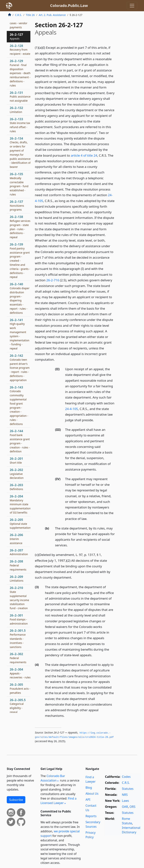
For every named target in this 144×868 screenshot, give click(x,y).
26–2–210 (19, 598)
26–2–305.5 (18, 706)
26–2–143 (19, 405)
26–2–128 (20, 50)
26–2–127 (16, 36)
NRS (125, 795)
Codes (126, 777)
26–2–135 (19, 184)
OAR (125, 807)
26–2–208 (18, 565)
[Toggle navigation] (132, 6)
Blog (89, 788)
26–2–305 (20, 689)
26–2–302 (18, 658)
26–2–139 (20, 261)
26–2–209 (17, 579)
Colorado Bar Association (53, 778)
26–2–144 (20, 441)
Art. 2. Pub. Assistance (52, 15)
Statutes (128, 789)
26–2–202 (17, 474)
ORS (132, 807)
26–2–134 (20, 153)
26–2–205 (20, 524)
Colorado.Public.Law (69, 6)
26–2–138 (20, 227)
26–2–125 (19, 21)
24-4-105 (71, 409)
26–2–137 (17, 206)
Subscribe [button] (16, 800)
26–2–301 (19, 619)
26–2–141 (19, 334)
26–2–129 (20, 73)
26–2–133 (20, 125)
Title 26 (30, 15)
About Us (92, 794)
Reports (91, 816)
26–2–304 (20, 673)
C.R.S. (18, 15)
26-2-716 (53, 280)
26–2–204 (20, 504)
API (88, 800)
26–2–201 (16, 460)
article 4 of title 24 (84, 155)
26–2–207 (19, 552)
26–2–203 (16, 487)
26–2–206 (16, 539)
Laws (125, 801)
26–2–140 (20, 298)
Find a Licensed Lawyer (58, 801)
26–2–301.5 (18, 639)
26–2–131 (20, 97)
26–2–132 (16, 110)
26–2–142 (20, 368)
